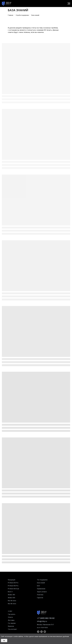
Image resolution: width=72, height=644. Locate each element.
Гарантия (40, 598)
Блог (39, 586)
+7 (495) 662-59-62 (46, 618)
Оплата (10, 617)
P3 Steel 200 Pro (13, 583)
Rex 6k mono (12, 601)
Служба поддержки (22, 15)
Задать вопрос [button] (42, 592)
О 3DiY (10, 611)
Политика (40, 595)
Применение (41, 589)
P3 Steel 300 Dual (13, 589)
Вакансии (11, 626)
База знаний (35, 15)
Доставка (11, 620)
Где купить (12, 614)
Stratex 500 (11, 598)
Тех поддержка (42, 580)
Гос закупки (12, 623)
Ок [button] (4, 641)
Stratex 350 (11, 595)
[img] (42, 613)
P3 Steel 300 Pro (13, 586)
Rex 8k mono (12, 604)
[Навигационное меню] (69, 4)
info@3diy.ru (42, 621)
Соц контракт (12, 629)
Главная (10, 15)
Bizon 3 (10, 592)
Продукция (12, 580)
